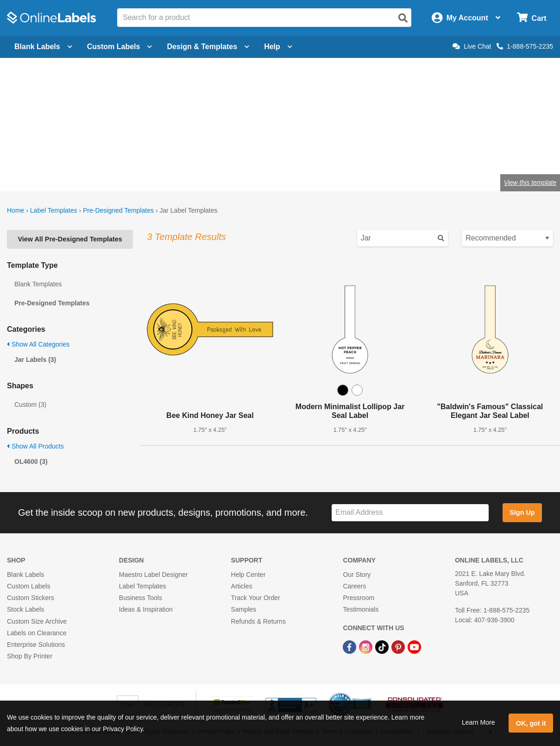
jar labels (180, 141)
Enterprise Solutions (36, 645)
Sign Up (522, 512)
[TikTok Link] (383, 646)
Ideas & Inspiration (146, 609)
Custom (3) (30, 405)
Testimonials (361, 609)
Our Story (357, 575)
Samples (244, 609)
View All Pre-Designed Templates (70, 239)
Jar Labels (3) (35, 360)
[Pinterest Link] (399, 646)
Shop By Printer (30, 656)
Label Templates (54, 210)
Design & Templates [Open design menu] (208, 47)
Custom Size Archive (37, 621)
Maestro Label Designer (154, 575)
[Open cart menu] (532, 18)
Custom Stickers (31, 598)
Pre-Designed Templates (118, 210)
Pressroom (359, 598)
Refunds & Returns (258, 621)
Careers (354, 586)
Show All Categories (38, 344)
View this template (530, 183)
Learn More (478, 722)
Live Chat (472, 46)
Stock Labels (25, 609)
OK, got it (531, 723)
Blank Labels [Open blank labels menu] (43, 47)
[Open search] (403, 18)
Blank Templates (38, 284)
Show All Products (35, 446)
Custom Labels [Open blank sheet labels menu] (120, 47)
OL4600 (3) (31, 462)
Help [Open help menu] (278, 47)
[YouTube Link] (414, 646)
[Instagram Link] (367, 646)
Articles (242, 586)
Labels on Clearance (37, 633)
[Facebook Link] (350, 646)
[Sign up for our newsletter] (410, 513)
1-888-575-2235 (525, 46)
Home (16, 210)
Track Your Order (256, 598)
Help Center (249, 575)
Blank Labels (25, 575)
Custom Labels (28, 586)
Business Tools (141, 598)
